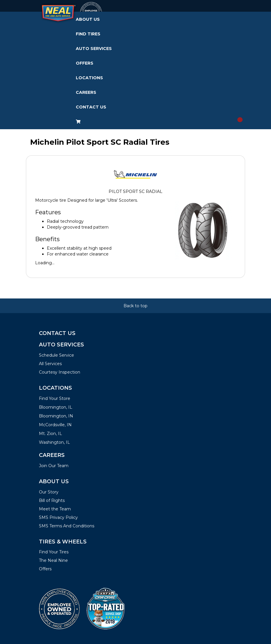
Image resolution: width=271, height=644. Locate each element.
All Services (50, 364)
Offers (85, 63)
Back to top (135, 306)
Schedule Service (56, 355)
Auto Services (94, 49)
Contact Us (91, 107)
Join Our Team (54, 466)
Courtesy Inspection (60, 372)
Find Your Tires (54, 552)
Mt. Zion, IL (50, 434)
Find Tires (88, 34)
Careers (86, 92)
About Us (88, 19)
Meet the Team (55, 509)
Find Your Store (55, 398)
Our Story (49, 492)
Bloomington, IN (56, 416)
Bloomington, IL (56, 407)
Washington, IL (54, 442)
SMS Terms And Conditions (67, 526)
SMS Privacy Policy (58, 517)
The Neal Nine (53, 560)
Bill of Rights (52, 500)
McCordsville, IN (55, 425)
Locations (89, 78)
